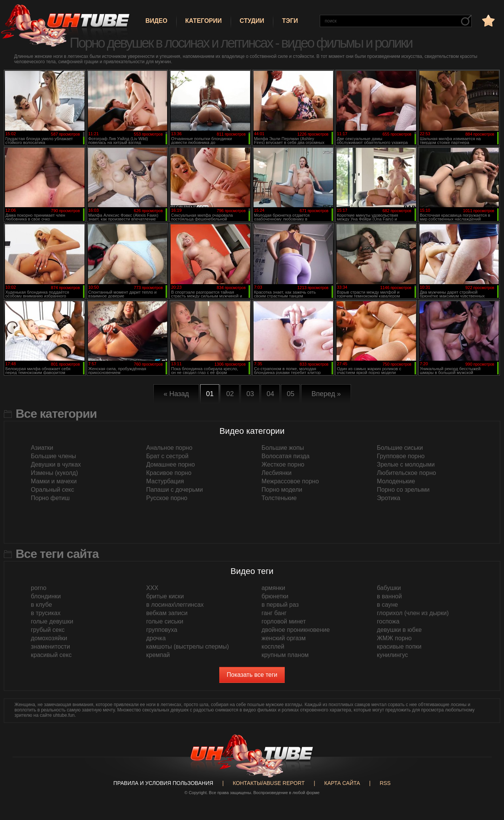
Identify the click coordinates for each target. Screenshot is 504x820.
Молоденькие (396, 481)
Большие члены (53, 456)
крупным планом (285, 655)
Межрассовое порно (290, 481)
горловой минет (284, 621)
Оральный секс (53, 490)
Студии (252, 21)
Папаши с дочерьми (175, 490)
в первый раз (280, 605)
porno (39, 588)
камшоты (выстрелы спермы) (187, 647)
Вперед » (326, 394)
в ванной (389, 596)
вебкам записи (167, 613)
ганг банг (274, 613)
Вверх (487, 770)
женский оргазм (284, 638)
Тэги (290, 21)
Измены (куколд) (54, 473)
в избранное (488, 20)
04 (270, 394)
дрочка (156, 638)
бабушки (389, 588)
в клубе (41, 605)
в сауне (387, 605)
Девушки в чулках (56, 464)
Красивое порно (169, 473)
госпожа (388, 621)
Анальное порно (169, 448)
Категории (204, 21)
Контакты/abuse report (269, 783)
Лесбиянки (277, 473)
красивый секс (51, 655)
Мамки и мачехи (54, 481)
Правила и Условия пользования (163, 783)
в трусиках (46, 613)
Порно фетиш (50, 498)
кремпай (158, 655)
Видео (156, 21)
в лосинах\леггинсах (175, 605)
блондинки (46, 596)
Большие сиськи (400, 448)
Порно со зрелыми (403, 490)
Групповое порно (401, 456)
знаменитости (50, 647)
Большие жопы (283, 448)
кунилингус (392, 655)
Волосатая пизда (285, 456)
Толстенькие (279, 498)
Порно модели (282, 490)
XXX (152, 588)
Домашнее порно (171, 464)
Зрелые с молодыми (406, 464)
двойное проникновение (296, 630)
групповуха (162, 630)
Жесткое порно (283, 464)
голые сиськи (165, 621)
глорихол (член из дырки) (413, 613)
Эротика (388, 498)
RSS (385, 783)
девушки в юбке (399, 630)
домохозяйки (49, 638)
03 (250, 394)
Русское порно (167, 498)
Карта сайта (342, 783)
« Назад (176, 394)
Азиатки (42, 448)
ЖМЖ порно (394, 638)
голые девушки (52, 621)
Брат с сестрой (167, 456)
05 (290, 394)
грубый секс (48, 630)
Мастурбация (165, 481)
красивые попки (399, 647)
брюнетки (275, 596)
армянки (273, 588)
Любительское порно (406, 473)
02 (230, 394)
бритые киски (165, 596)
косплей (273, 647)
